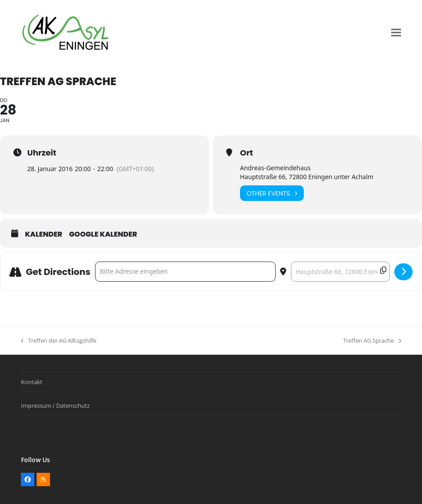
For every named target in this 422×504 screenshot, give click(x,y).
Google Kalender (103, 234)
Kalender (44, 234)
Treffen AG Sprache (372, 341)
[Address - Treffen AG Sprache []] (185, 272)
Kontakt (32, 382)
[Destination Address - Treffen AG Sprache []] (340, 272)
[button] (396, 33)
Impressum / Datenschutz (55, 406)
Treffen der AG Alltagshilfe (59, 341)
